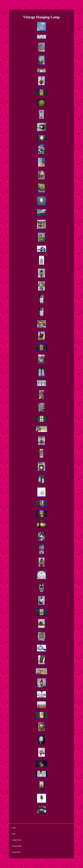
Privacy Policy (17, 846)
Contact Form (17, 840)
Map (14, 834)
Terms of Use (16, 852)
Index (14, 828)
